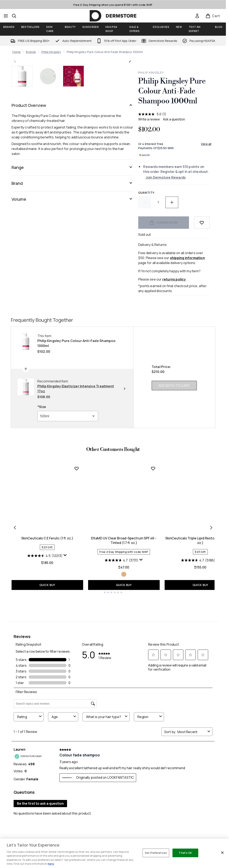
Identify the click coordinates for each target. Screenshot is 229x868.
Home (17, 52)
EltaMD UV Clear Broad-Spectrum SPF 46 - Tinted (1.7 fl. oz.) (124, 631)
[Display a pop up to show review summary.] (65, 646)
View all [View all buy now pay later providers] (206, 144)
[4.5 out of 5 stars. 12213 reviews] (45, 647)
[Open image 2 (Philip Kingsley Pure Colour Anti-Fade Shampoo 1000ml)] (48, 198)
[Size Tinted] (124, 665)
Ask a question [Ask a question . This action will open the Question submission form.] (174, 119)
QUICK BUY (47, 676)
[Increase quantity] (172, 202)
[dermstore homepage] (113, 16)
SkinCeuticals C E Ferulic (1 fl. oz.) (47, 629)
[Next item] (211, 618)
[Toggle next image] (130, 121)
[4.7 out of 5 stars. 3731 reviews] (122, 651)
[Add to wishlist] (202, 223)
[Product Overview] (72, 227)
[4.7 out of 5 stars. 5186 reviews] (198, 651)
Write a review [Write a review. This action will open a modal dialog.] (149, 119)
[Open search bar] (14, 16)
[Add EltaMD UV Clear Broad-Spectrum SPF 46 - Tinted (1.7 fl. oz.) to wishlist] (153, 559)
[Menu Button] (6, 16)
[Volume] (72, 321)
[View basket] (213, 16)
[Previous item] (15, 618)
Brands (31, 52)
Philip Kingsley (51, 52)
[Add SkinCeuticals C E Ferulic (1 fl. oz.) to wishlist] (77, 559)
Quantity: (147, 193)
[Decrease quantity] (145, 202)
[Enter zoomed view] (125, 173)
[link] (197, 16)
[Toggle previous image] (15, 121)
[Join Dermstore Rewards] (178, 177)
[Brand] (72, 305)
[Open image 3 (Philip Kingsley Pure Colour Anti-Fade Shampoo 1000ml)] (73, 198)
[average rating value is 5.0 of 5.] (150, 114)
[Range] (72, 289)
